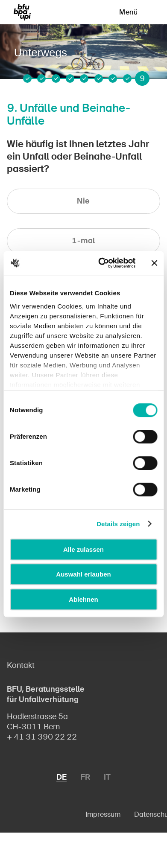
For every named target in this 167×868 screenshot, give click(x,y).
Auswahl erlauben (83, 574)
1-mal (83, 241)
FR (85, 777)
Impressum (103, 814)
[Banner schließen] (154, 263)
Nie (83, 201)
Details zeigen (118, 524)
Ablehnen (83, 599)
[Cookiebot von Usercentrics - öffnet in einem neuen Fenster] (101, 263)
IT (107, 777)
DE (62, 777)
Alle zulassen (83, 549)
